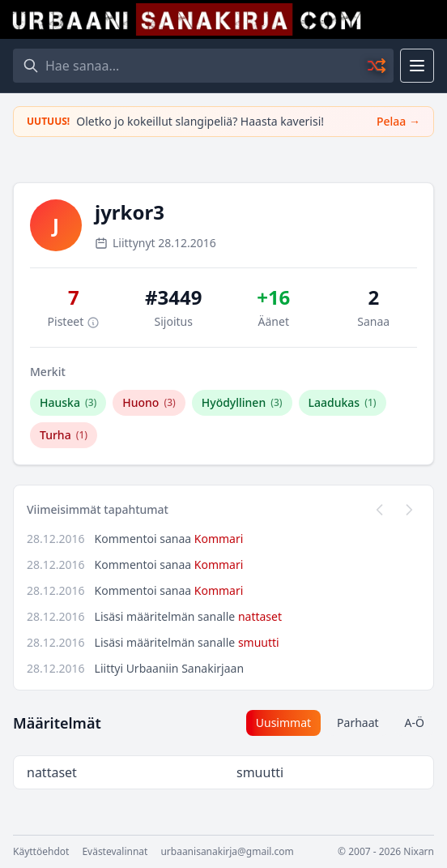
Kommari (219, 539)
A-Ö (415, 723)
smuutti (259, 642)
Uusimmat (283, 723)
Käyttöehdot (41, 852)
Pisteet (74, 321)
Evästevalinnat (115, 852)
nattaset (260, 616)
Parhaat (358, 723)
